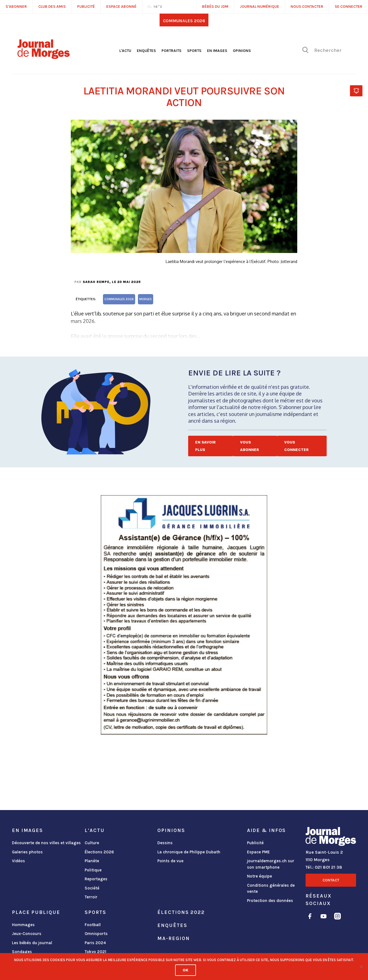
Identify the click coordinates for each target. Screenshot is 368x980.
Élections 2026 (99, 852)
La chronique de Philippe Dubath (189, 852)
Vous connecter (296, 446)
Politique (93, 870)
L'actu (125, 51)
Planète (92, 861)
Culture (92, 843)
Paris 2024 (95, 943)
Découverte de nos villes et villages (46, 843)
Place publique (36, 912)
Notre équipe (259, 876)
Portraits (172, 51)
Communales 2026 (184, 21)
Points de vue (170, 861)
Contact (331, 880)
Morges (146, 299)
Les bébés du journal (32, 943)
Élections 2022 (181, 912)
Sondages (22, 952)
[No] (361, 967)
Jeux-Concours (27, 934)
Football (93, 925)
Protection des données (270, 901)
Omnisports (96, 934)
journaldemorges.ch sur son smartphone (271, 864)
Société (92, 888)
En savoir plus (205, 446)
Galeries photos (27, 852)
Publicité (255, 843)
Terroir (91, 897)
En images (217, 51)
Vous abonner (249, 446)
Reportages (96, 879)
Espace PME (258, 852)
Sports (194, 51)
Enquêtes (146, 51)
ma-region (173, 938)
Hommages (23, 925)
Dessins (165, 843)
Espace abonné (121, 7)
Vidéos (18, 861)
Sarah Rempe (96, 282)
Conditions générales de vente (271, 888)
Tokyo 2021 (95, 952)
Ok (186, 970)
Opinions (242, 51)
